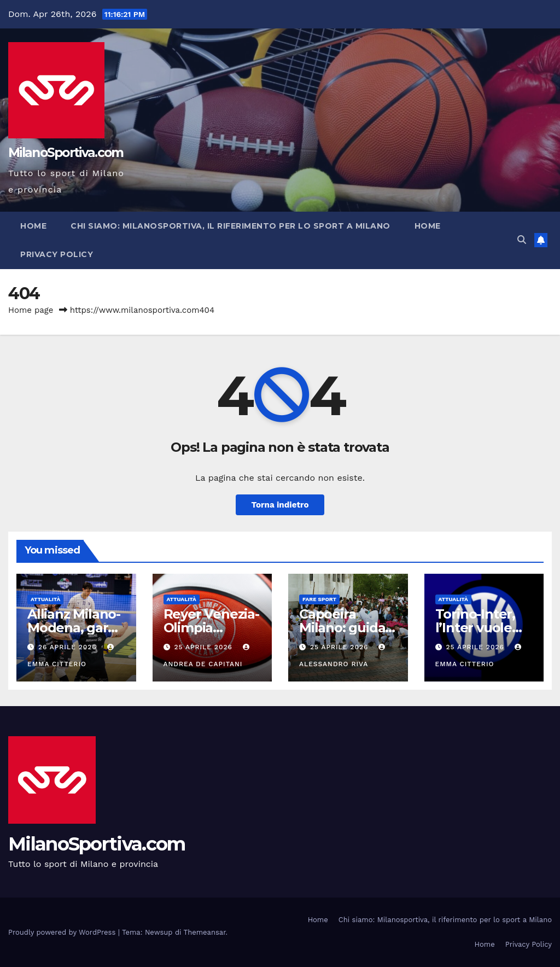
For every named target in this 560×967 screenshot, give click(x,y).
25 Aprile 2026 (204, 647)
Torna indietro (280, 505)
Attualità (45, 599)
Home (33, 226)
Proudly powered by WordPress (63, 932)
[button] (522, 240)
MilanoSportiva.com (66, 153)
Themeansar (205, 932)
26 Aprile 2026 (69, 647)
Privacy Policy (57, 254)
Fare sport (319, 599)
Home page (31, 310)
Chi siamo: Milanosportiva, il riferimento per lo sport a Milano (231, 226)
